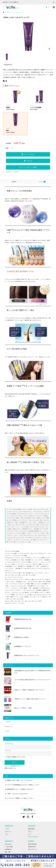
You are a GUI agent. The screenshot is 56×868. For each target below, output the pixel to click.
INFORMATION (32, 847)
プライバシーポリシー (33, 837)
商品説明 (14, 182)
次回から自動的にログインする (15, 757)
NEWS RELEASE (32, 844)
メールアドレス (9, 744)
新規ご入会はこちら (10, 768)
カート (50, 7)
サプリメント (9, 727)
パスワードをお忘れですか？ (13, 766)
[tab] (14, 182)
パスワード (8, 750)
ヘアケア (16, 172)
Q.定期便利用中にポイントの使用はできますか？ (19, 789)
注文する (29, 161)
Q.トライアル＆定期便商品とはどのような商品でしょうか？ (22, 785)
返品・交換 (8, 852)
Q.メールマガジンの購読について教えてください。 (20, 798)
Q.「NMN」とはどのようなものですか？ (17, 794)
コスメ (7, 731)
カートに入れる (29, 154)
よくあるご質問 (9, 847)
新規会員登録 (31, 829)
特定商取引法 (8, 849)
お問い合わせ (8, 844)
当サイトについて (32, 849)
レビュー (42, 182)
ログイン (15, 762)
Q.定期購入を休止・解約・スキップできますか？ (19, 780)
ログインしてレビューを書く (28, 167)
